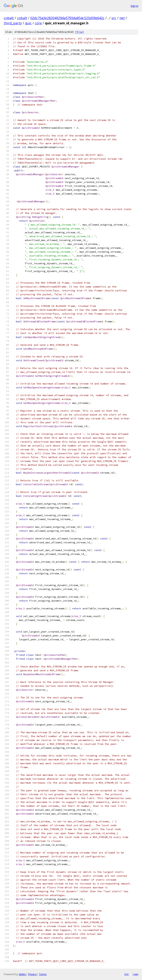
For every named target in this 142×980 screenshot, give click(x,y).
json (135, 974)
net (122, 18)
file (80, 32)
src (114, 18)
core (38, 23)
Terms (43, 974)
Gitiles (22, 974)
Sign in (134, 6)
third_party (13, 23)
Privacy (32, 974)
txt (126, 974)
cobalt (9, 18)
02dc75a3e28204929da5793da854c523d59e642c (67, 18)
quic (28, 23)
